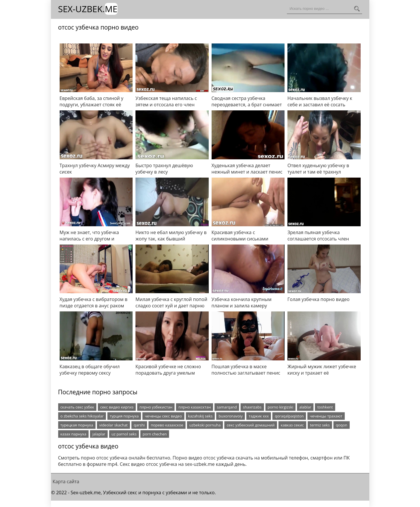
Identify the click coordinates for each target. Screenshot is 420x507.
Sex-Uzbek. (88, 9)
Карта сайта (66, 482)
